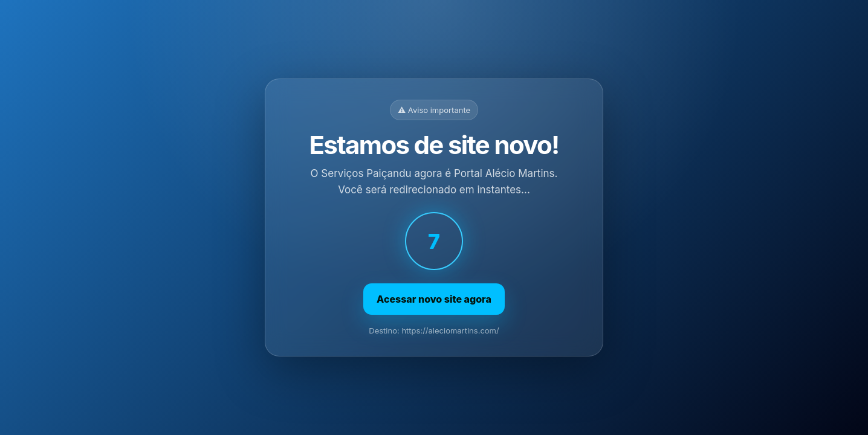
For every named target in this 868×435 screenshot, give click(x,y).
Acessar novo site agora (434, 299)
